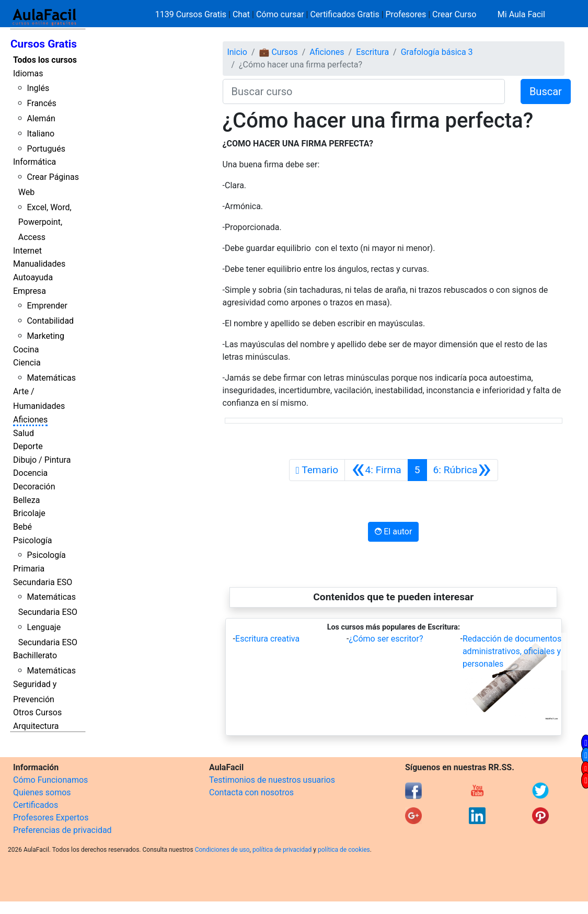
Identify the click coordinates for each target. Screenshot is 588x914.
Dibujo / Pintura (42, 460)
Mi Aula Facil (521, 14)
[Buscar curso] (364, 92)
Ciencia (27, 363)
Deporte (28, 446)
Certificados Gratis (344, 14)
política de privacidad (282, 850)
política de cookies (344, 850)
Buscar (546, 92)
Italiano (41, 134)
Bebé (22, 527)
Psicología (32, 540)
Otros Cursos (37, 712)
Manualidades (39, 264)
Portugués (46, 149)
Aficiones (30, 420)
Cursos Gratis (44, 44)
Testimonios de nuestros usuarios (272, 780)
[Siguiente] (462, 470)
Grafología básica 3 (437, 52)
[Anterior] (376, 470)
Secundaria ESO (43, 582)
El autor (393, 532)
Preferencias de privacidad (62, 830)
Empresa (30, 291)
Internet (27, 251)
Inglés (38, 88)
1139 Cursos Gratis (192, 14)
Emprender (47, 306)
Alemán (41, 118)
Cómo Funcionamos (50, 780)
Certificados (36, 805)
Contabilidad (50, 321)
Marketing (45, 336)
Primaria (29, 569)
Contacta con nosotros (251, 792)
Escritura (372, 52)
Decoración (34, 487)
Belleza (26, 500)
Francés (41, 103)
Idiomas (28, 73)
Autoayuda (33, 277)
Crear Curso (454, 14)
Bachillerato (35, 655)
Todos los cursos (45, 60)
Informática (34, 162)
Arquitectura (36, 726)
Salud (24, 433)
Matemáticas (51, 378)
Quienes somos (42, 792)
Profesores (406, 14)
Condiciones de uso (222, 850)
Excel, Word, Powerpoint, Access (45, 222)
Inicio (237, 52)
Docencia (30, 473)
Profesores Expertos (51, 818)
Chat (241, 14)
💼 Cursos (278, 52)
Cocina (26, 350)
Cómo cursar (280, 14)
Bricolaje (29, 513)
